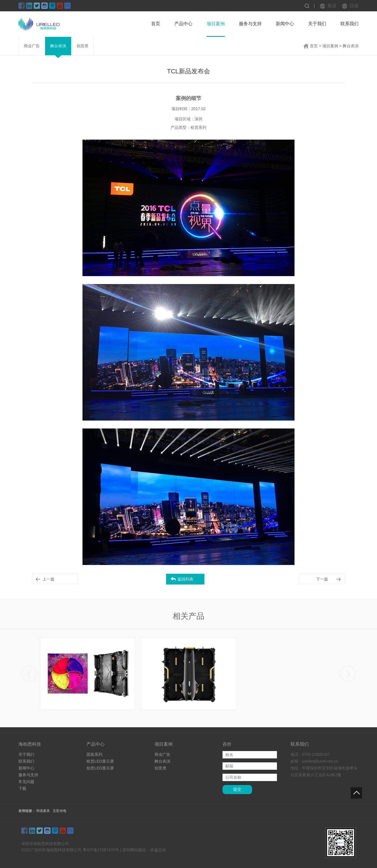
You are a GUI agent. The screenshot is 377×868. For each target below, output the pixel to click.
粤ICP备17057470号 (101, 850)
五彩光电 (60, 811)
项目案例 (216, 24)
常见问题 (26, 782)
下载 (22, 788)
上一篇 (48, 579)
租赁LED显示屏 (100, 761)
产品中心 (183, 24)
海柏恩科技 (30, 744)
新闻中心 (285, 24)
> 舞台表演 (349, 46)
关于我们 (317, 24)
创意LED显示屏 (100, 768)
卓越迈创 (158, 850)
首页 (156, 24)
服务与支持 (250, 24)
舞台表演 (58, 46)
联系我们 (350, 24)
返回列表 (185, 579)
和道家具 (43, 811)
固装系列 (94, 754)
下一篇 (322, 579)
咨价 (227, 744)
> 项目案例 (329, 46)
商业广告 (32, 46)
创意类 (82, 46)
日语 (354, 6)
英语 (332, 6)
